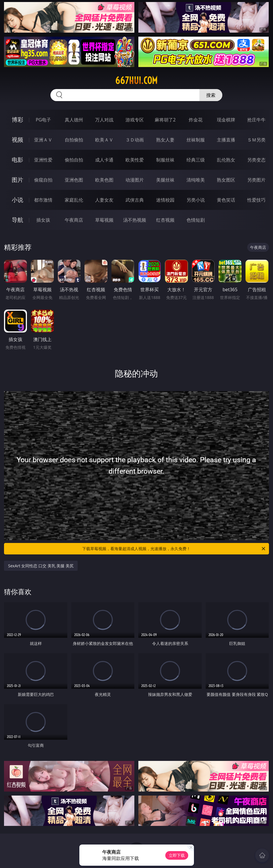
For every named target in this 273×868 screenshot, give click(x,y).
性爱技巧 (256, 200)
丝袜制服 (196, 140)
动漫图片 (135, 180)
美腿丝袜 (165, 180)
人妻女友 (104, 200)
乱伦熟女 (226, 160)
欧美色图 (104, 180)
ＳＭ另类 (256, 140)
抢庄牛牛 (256, 120)
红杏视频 (165, 220)
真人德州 (74, 120)
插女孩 (43, 220)
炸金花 (196, 120)
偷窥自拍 (43, 180)
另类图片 (256, 180)
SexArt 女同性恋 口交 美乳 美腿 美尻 (41, 566)
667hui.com (136, 80)
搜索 (211, 95)
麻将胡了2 (165, 120)
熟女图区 (226, 180)
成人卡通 (104, 160)
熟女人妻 (165, 140)
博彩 (17, 120)
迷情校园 (165, 200)
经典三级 (196, 160)
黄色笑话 (226, 200)
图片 (17, 180)
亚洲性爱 (43, 160)
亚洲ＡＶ (43, 140)
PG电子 (43, 120)
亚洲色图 (74, 180)
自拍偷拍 (74, 140)
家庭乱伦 (74, 200)
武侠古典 (135, 200)
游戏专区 (135, 120)
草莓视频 (104, 220)
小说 (17, 200)
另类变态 (256, 160)
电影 (17, 160)
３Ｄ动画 (135, 140)
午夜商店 (74, 220)
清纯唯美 (196, 180)
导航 (17, 220)
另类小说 (196, 200)
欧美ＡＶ (104, 140)
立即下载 (177, 855)
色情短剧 (196, 220)
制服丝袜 (165, 160)
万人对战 (104, 120)
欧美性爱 (135, 160)
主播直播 (226, 140)
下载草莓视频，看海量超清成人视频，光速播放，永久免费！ (174, 549)
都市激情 (43, 200)
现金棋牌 (226, 120)
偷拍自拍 (74, 160)
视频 (17, 140)
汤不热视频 (135, 220)
